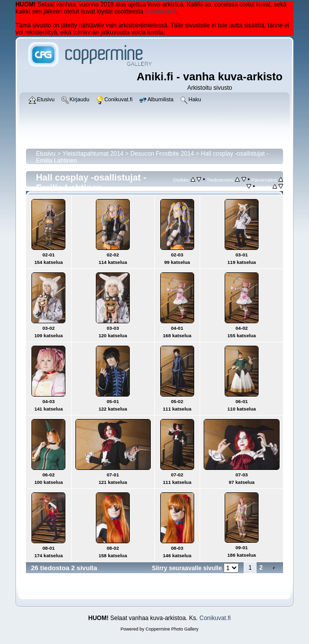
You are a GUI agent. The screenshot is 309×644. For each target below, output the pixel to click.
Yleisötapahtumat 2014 (93, 154)
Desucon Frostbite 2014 (162, 154)
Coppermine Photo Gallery (172, 629)
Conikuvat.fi (160, 11)
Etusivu (46, 154)
